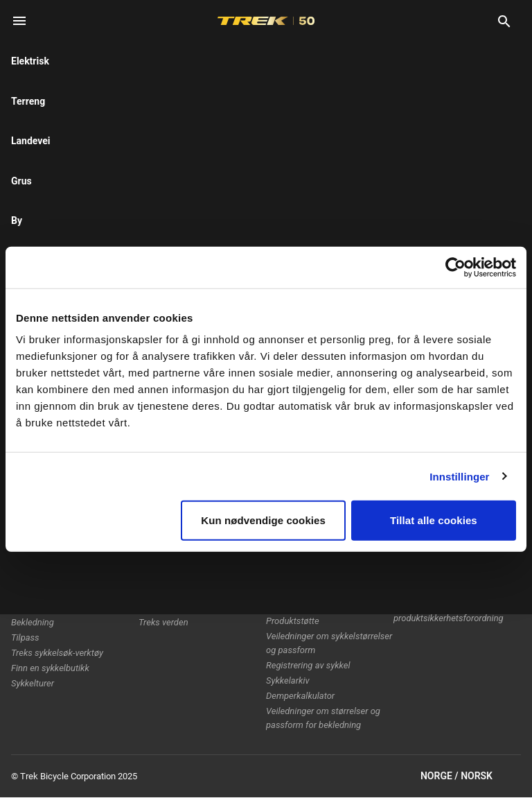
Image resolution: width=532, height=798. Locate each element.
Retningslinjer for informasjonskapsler (433, 552)
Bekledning (33, 622)
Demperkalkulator (300, 696)
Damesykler (34, 592)
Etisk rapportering (428, 589)
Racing (152, 576)
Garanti (280, 561)
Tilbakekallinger (424, 574)
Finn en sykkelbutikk (50, 668)
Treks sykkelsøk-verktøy (57, 653)
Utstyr (23, 607)
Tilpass (25, 637)
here (185, 111)
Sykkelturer (33, 683)
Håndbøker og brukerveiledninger (302, 599)
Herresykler (33, 576)
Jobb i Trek (160, 607)
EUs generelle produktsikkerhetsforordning (449, 611)
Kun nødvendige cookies (263, 520)
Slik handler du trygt (304, 576)
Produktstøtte (293, 621)
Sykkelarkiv (288, 680)
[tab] (98, 180)
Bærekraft (158, 592)
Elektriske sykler (42, 561)
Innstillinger (459, 476)
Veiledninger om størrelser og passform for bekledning (323, 718)
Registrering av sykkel (308, 665)
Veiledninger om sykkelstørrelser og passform (329, 643)
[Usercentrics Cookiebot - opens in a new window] (455, 267)
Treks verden (163, 622)
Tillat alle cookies (434, 520)
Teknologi (158, 561)
